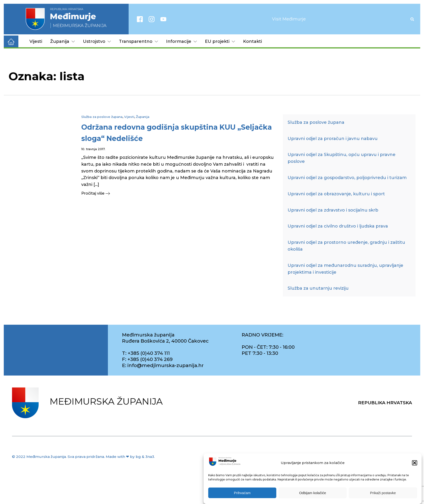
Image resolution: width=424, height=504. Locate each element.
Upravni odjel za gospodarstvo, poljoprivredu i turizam (347, 178)
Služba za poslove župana (102, 117)
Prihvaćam (242, 493)
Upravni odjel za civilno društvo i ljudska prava (338, 226)
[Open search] (412, 19)
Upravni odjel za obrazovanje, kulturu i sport (336, 194)
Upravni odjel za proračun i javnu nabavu (333, 139)
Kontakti (253, 41)
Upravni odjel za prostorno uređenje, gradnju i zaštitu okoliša (346, 246)
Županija (63, 41)
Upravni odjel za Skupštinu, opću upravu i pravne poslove (342, 158)
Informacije (181, 41)
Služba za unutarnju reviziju (318, 288)
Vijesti (36, 41)
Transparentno (139, 41)
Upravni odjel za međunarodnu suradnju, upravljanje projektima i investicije (345, 269)
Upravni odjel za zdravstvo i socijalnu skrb (333, 210)
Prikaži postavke (383, 493)
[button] (415, 463)
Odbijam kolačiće (313, 493)
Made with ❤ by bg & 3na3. (130, 457)
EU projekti (220, 41)
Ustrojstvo (97, 41)
